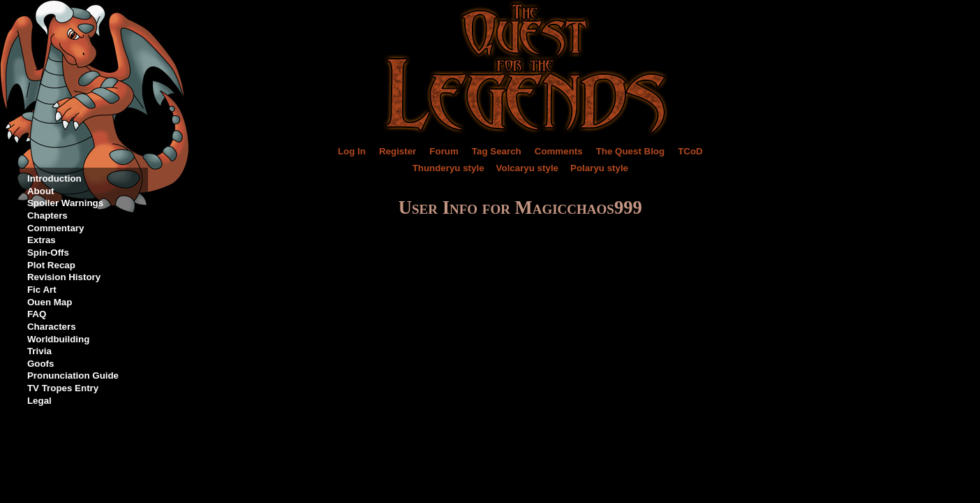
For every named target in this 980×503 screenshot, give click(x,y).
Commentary (55, 228)
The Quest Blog (630, 151)
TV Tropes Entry (63, 388)
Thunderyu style (448, 168)
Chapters (47, 216)
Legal (39, 401)
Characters (52, 327)
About (41, 191)
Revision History (64, 277)
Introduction (54, 178)
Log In (352, 151)
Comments (559, 151)
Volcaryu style (527, 168)
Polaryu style (599, 168)
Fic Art (42, 290)
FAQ (37, 314)
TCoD (690, 151)
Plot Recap (51, 265)
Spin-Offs (48, 253)
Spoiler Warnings (65, 203)
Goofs (41, 364)
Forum (444, 151)
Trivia (39, 351)
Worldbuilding (58, 339)
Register (398, 151)
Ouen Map (50, 302)
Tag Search (497, 151)
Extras (42, 240)
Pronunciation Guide (73, 376)
